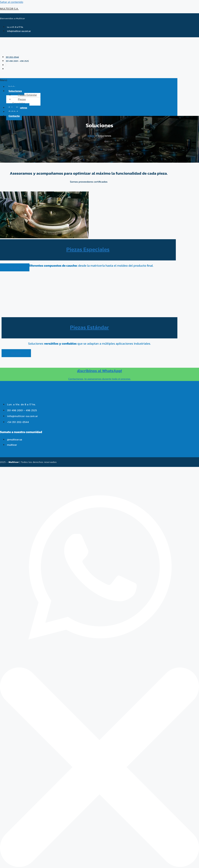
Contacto (14, 116)
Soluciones (15, 91)
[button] (89, 80)
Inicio (91, 136)
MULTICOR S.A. (9, 9)
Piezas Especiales (19, 101)
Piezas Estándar (27, 95)
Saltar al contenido (12, 2)
